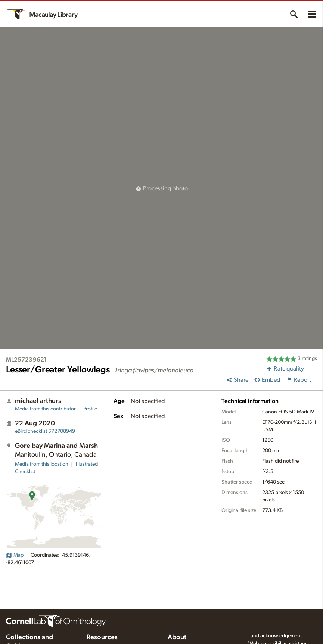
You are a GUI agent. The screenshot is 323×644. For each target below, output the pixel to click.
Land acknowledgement (275, 636)
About (177, 637)
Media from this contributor (45, 409)
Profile (90, 409)
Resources (102, 637)
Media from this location (42, 464)
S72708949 (45, 431)
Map (15, 555)
